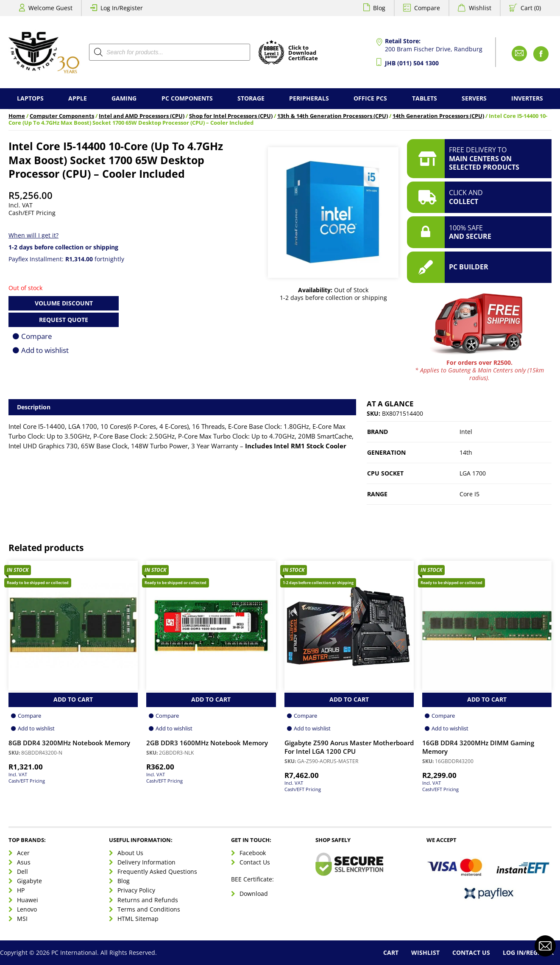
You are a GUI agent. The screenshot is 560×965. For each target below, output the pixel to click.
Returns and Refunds (148, 900)
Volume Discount (64, 303)
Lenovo (27, 909)
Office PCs (370, 98)
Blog (379, 8)
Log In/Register (122, 8)
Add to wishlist (45, 350)
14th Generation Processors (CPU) (438, 116)
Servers (474, 98)
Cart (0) (531, 8)
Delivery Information (146, 862)
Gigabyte (29, 881)
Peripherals (309, 98)
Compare (427, 8)
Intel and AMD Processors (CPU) (142, 116)
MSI (22, 919)
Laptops (30, 98)
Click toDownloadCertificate (303, 53)
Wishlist (480, 8)
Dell (22, 871)
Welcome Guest (50, 8)
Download (254, 894)
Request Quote (64, 320)
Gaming (124, 98)
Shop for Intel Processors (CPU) (231, 116)
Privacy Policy (136, 890)
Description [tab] (34, 407)
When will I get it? (33, 235)
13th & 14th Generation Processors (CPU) (333, 116)
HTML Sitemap (138, 919)
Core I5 (469, 494)
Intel (466, 432)
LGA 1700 (473, 473)
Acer (23, 853)
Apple (78, 98)
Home (17, 116)
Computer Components (62, 116)
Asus (24, 862)
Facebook (253, 853)
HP (21, 890)
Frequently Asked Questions (157, 871)
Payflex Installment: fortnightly (66, 259)
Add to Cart (73, 699)
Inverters (527, 98)
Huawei (28, 900)
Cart (391, 952)
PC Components (187, 98)
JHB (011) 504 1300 (412, 63)
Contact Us (255, 862)
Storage (251, 98)
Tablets (425, 98)
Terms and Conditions (149, 909)
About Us (130, 853)
